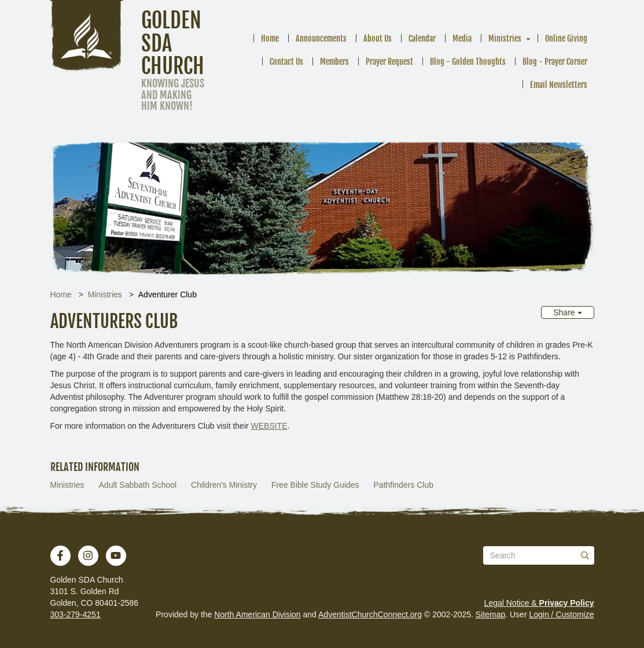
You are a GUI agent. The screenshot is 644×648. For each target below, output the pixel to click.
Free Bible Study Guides (315, 485)
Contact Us (286, 62)
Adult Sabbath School (138, 485)
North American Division (257, 614)
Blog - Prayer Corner (555, 62)
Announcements (321, 38)
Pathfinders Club (404, 485)
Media (462, 38)
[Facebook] (60, 555)
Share (567, 312)
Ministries (505, 38)
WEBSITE (269, 426)
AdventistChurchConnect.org (370, 614)
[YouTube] (116, 555)
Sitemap (490, 614)
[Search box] (539, 555)
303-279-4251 (76, 614)
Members (334, 62)
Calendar (422, 38)
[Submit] (585, 555)
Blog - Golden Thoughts (468, 62)
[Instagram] (88, 555)
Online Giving (566, 38)
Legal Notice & (539, 603)
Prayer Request (389, 62)
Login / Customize (561, 614)
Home (270, 38)
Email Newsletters (559, 85)
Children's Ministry (224, 485)
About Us (378, 38)
